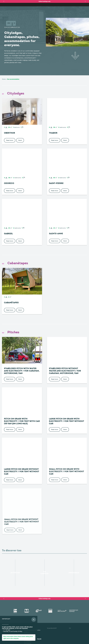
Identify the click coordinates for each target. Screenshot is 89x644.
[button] (3, 634)
